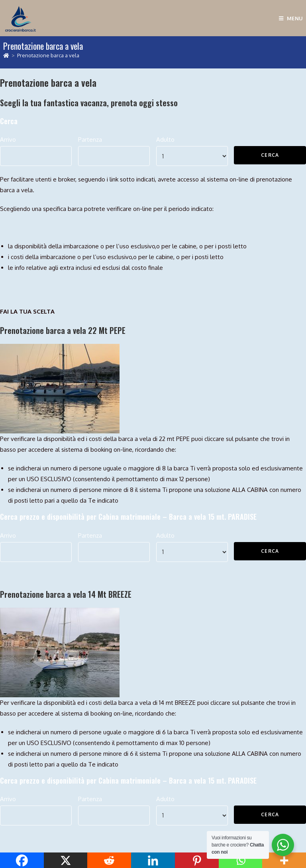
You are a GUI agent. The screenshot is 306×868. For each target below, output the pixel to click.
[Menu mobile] (291, 18)
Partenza (90, 139)
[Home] (6, 55)
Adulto (165, 139)
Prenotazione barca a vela (48, 55)
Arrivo (8, 139)
